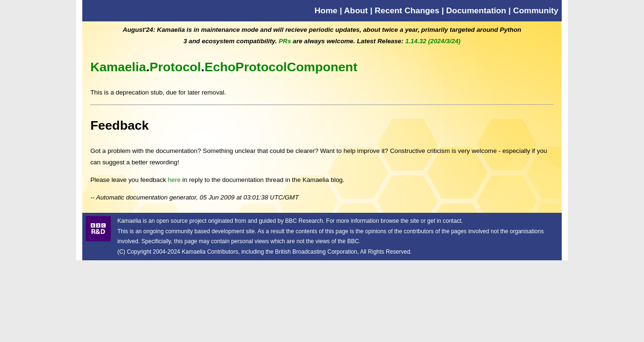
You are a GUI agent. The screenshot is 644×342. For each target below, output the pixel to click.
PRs (285, 41)
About (356, 10)
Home (326, 10)
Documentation (476, 10)
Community (536, 10)
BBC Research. (305, 221)
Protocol (175, 67)
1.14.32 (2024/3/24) (433, 41)
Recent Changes (407, 10)
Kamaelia (118, 67)
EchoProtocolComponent (281, 67)
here (174, 180)
